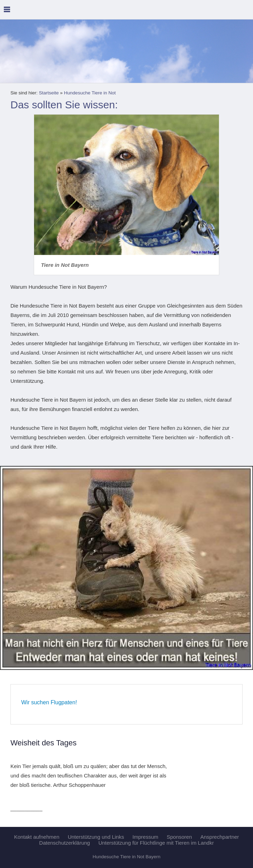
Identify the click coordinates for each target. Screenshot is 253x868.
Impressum (145, 837)
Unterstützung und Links (96, 837)
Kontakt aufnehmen (37, 837)
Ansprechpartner (220, 837)
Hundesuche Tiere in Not (90, 93)
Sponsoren (179, 837)
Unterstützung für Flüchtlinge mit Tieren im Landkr (156, 843)
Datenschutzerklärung (65, 843)
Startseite (49, 93)
